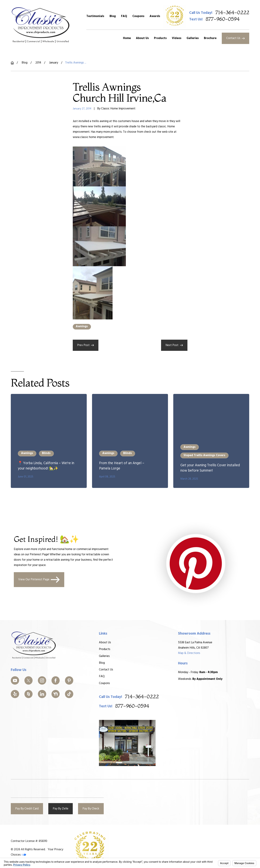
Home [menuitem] (127, 38)
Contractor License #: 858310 (29, 841)
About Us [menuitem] (142, 38)
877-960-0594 (223, 19)
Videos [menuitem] (177, 38)
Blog (113, 16)
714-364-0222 (232, 13)
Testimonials (95, 16)
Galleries (104, 656)
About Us (105, 642)
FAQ (124, 16)
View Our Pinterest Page (39, 580)
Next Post (174, 345)
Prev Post (86, 345)
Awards (155, 16)
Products (104, 649)
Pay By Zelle (61, 809)
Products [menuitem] (160, 38)
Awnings (82, 326)
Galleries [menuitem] (193, 38)
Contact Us (235, 38)
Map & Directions (189, 653)
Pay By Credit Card (27, 809)
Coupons (138, 16)
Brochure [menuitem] (210, 38)
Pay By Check (91, 809)
